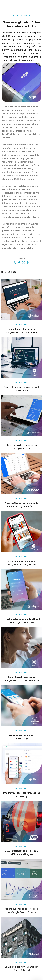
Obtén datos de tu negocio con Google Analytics (22, 447)
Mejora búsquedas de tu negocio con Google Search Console (22, 910)
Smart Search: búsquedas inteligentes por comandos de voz (21, 679)
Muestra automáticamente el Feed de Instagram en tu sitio (21, 621)
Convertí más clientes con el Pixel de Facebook (21, 389)
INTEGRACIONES (21, 16)
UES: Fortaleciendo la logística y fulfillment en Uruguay (22, 852)
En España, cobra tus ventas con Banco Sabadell (22, 968)
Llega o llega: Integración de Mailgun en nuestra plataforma (22, 331)
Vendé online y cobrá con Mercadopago (21, 737)
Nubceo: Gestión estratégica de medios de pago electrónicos (22, 505)
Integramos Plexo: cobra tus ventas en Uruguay (22, 795)
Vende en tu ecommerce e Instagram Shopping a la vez (21, 563)
